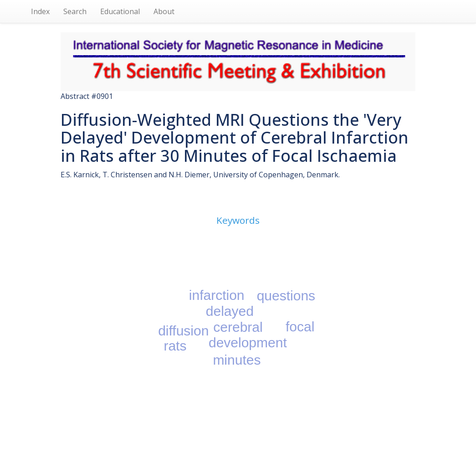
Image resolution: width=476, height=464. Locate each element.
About (164, 11)
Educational (120, 11)
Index (40, 11)
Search (75, 11)
